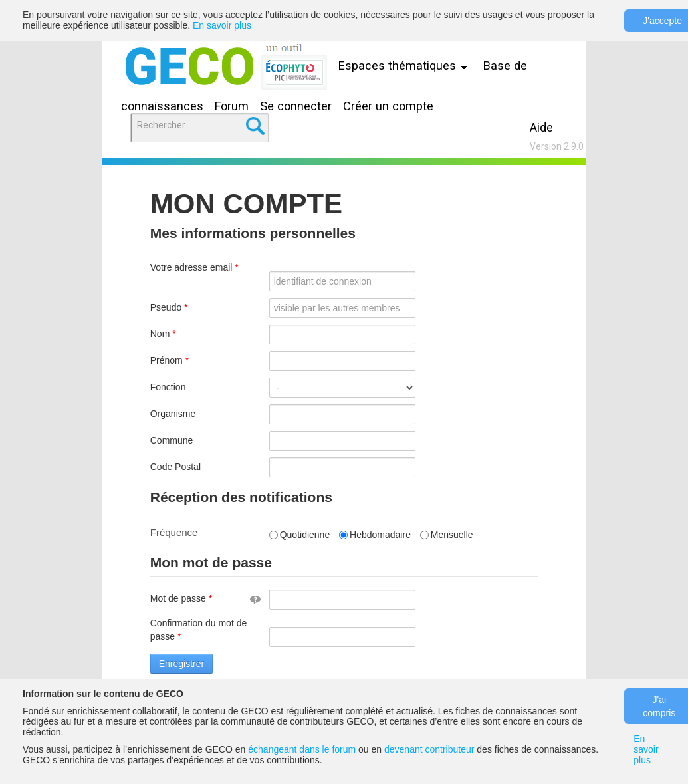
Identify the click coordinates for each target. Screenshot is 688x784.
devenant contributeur (429, 749)
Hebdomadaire (375, 535)
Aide (541, 127)
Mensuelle (447, 535)
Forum (232, 106)
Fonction (168, 387)
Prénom (187, 360)
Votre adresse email (194, 274)
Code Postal (175, 467)
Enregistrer (181, 664)
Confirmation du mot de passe (199, 630)
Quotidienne (300, 535)
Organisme (173, 414)
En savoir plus (222, 25)
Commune (172, 440)
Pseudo (187, 307)
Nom (181, 334)
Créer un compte (388, 106)
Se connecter (296, 106)
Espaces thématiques (406, 65)
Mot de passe (205, 598)
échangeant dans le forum (302, 749)
